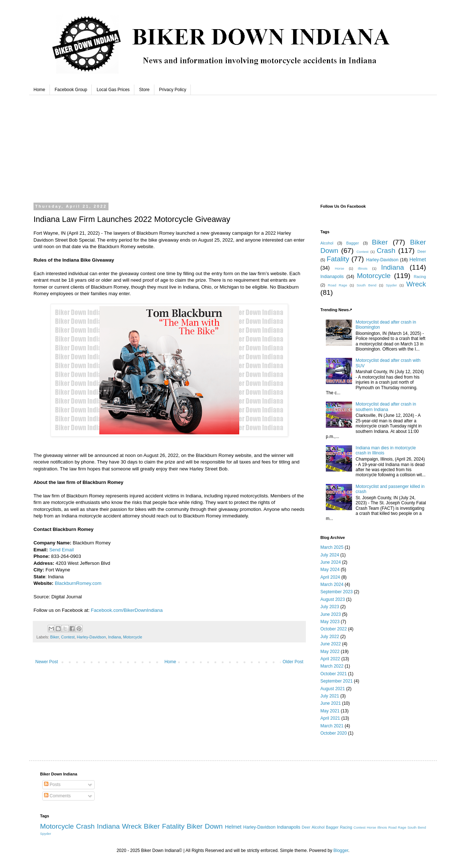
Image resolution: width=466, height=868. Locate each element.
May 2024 (330, 570)
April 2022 (330, 659)
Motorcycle (133, 637)
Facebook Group (71, 90)
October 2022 (334, 629)
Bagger (353, 243)
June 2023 (331, 614)
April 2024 (330, 577)
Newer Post (47, 662)
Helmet (418, 259)
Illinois (363, 268)
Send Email (61, 550)
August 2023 (333, 599)
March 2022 (332, 666)
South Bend (366, 285)
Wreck (416, 284)
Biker (55, 637)
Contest (68, 637)
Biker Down (205, 826)
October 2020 (334, 733)
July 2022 (330, 637)
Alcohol (327, 243)
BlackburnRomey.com (78, 583)
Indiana (114, 637)
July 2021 (330, 696)
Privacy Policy (173, 90)
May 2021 (330, 711)
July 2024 (330, 555)
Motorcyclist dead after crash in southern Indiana (386, 407)
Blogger (341, 851)
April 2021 (330, 718)
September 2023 (337, 592)
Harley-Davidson (91, 637)
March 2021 (332, 726)
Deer (422, 251)
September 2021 (337, 681)
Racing (420, 277)
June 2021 (331, 703)
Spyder (391, 285)
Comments (57, 796)
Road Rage (338, 285)
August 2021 (333, 689)
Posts (52, 785)
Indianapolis (332, 277)
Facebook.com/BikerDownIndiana (127, 610)
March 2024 (332, 584)
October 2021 (334, 674)
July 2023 (330, 607)
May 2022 (330, 652)
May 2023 (330, 622)
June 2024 (331, 562)
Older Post (293, 662)
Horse (340, 268)
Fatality (338, 259)
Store (144, 90)
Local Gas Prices (113, 90)
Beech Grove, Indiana (233, 146)
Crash (386, 251)
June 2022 (331, 644)
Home (39, 90)
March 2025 (332, 547)
